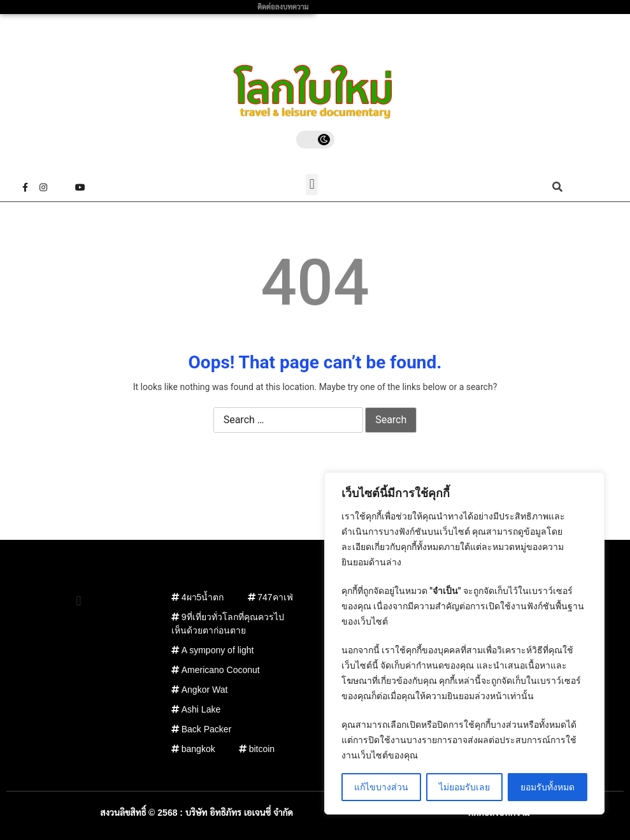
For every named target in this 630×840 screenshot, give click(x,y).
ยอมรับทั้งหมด (548, 787)
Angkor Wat (205, 690)
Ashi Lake (201, 709)
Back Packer (207, 729)
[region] (464, 643)
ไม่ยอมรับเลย (464, 787)
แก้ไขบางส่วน (381, 787)
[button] (312, 185)
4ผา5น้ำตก (203, 597)
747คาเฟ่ (275, 597)
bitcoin (262, 749)
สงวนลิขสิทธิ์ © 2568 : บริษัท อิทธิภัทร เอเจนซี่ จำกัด (197, 813)
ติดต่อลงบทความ (283, 7)
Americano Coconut (221, 670)
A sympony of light (218, 650)
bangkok (198, 749)
